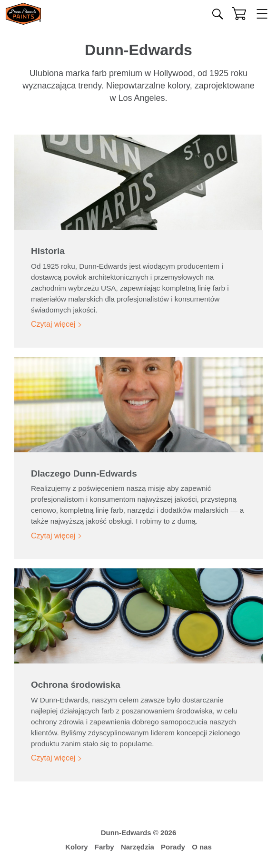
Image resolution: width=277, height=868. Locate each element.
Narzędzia (138, 847)
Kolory (77, 847)
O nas (202, 847)
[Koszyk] (239, 14)
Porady (173, 847)
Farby (104, 847)
